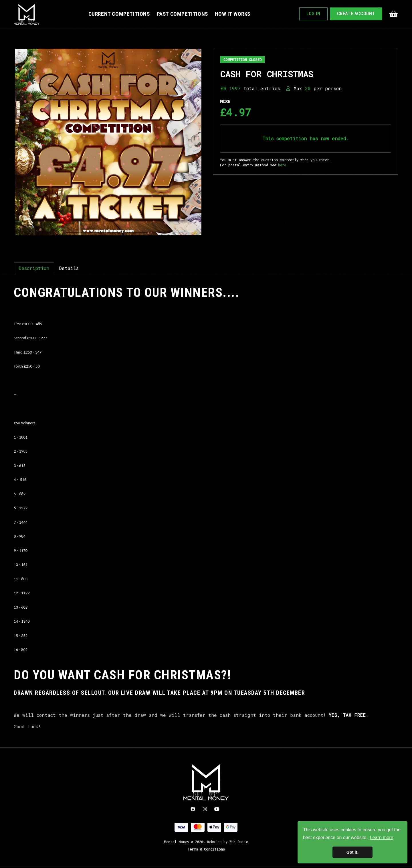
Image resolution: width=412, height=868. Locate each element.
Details (69, 268)
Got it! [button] (352, 852)
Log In (313, 14)
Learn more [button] (382, 838)
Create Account (356, 14)
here (282, 165)
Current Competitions (119, 14)
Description (34, 268)
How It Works (233, 14)
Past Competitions (182, 14)
